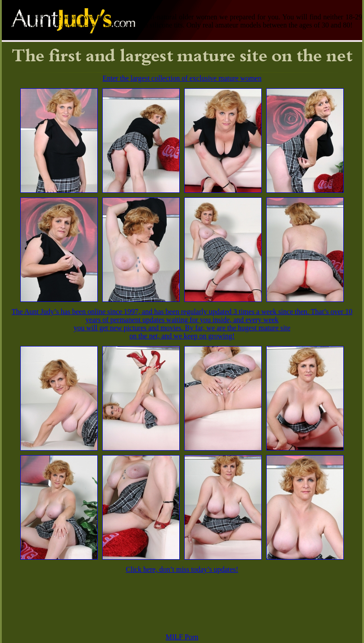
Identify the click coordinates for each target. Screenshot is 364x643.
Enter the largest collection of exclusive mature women (182, 78)
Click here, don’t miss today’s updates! (182, 569)
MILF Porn (182, 637)
